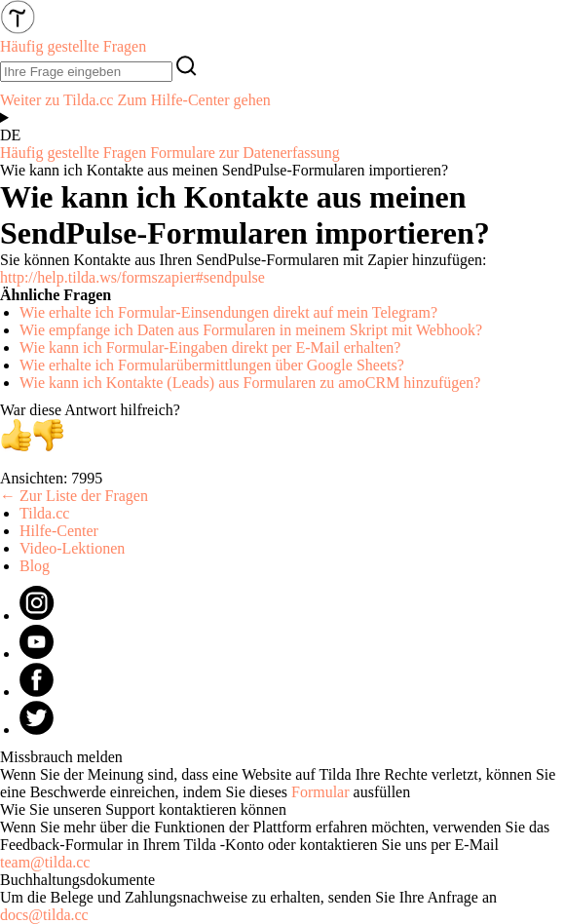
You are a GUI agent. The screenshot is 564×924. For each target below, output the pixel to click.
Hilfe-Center (59, 531)
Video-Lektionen (72, 548)
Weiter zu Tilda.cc (56, 100)
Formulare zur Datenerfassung (245, 153)
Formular (320, 792)
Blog (35, 566)
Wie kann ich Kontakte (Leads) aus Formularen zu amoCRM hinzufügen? (250, 383)
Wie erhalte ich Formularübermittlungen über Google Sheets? (212, 365)
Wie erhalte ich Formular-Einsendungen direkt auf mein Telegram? (228, 312)
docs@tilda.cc (44, 915)
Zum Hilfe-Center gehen (193, 100)
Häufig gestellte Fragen (73, 153)
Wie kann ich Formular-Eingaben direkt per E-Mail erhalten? (210, 347)
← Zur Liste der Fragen (74, 496)
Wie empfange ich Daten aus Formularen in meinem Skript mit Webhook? (251, 330)
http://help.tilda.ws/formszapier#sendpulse (132, 277)
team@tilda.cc (45, 862)
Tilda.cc (44, 513)
